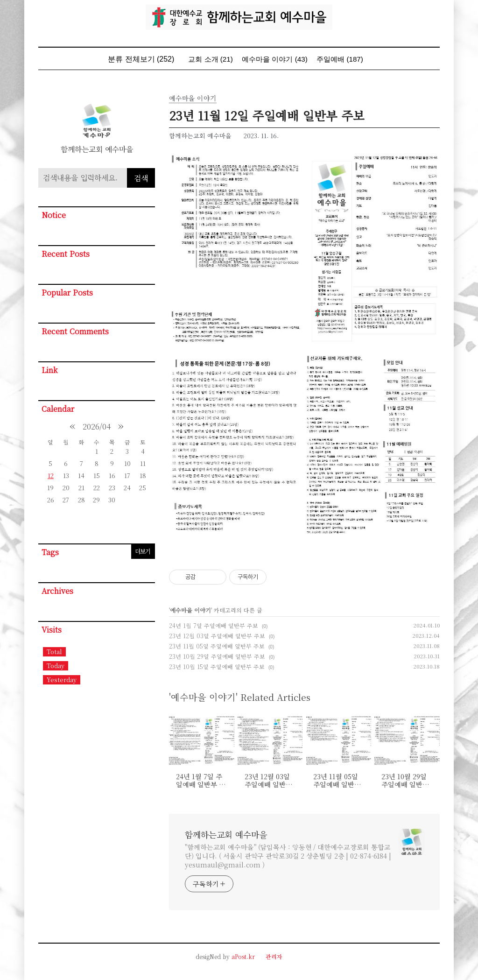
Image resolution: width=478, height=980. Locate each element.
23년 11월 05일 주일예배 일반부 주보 (217, 646)
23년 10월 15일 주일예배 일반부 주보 (217, 666)
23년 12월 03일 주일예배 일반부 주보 (217, 636)
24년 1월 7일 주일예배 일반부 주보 (214, 625)
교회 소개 (210, 59)
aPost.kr (243, 956)
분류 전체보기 (141, 59)
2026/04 (97, 427)
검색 (141, 178)
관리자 (274, 956)
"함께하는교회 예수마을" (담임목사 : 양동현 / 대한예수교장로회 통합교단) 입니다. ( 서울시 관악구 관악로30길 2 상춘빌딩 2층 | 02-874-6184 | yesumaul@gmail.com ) (288, 856)
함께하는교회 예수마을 (226, 834)
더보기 (143, 551)
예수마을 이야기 (274, 59)
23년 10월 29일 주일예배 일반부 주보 (217, 656)
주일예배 (340, 59)
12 (51, 476)
